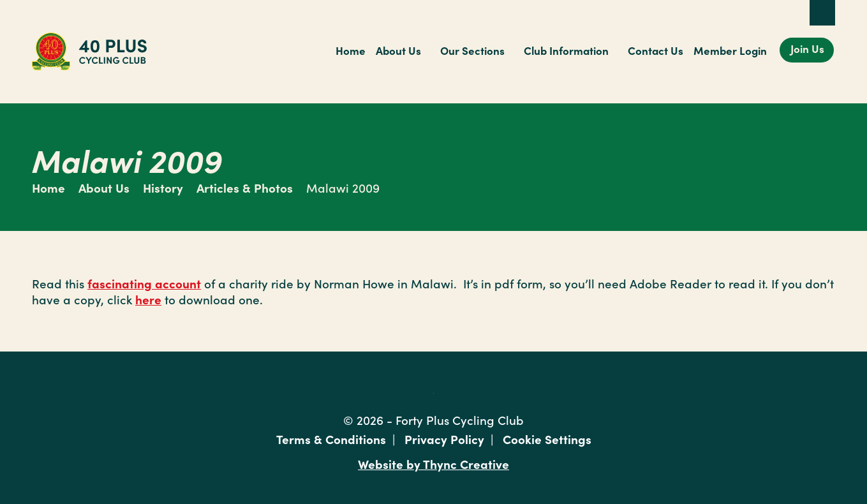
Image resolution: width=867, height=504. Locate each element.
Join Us (807, 48)
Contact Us (656, 50)
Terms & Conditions (331, 439)
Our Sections (472, 50)
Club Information (566, 50)
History (163, 187)
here (148, 299)
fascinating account (144, 283)
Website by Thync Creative (433, 463)
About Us (398, 50)
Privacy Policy (444, 439)
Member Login (730, 50)
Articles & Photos (245, 187)
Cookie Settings (547, 439)
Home (351, 50)
